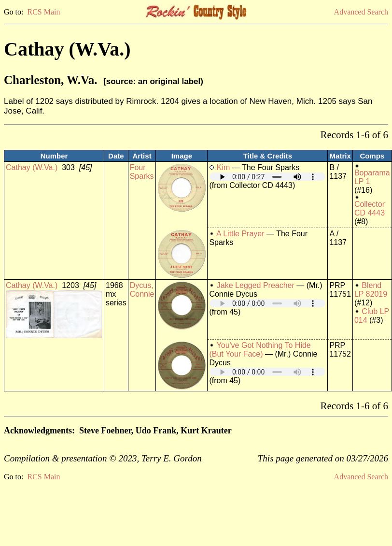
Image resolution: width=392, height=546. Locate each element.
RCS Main (43, 12)
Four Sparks (142, 172)
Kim (224, 167)
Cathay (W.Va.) (32, 167)
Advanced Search (361, 12)
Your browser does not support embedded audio (267, 177)
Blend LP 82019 (371, 290)
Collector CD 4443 (370, 208)
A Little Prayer (240, 234)
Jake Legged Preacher (256, 285)
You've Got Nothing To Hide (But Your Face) (260, 350)
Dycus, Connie (142, 290)
